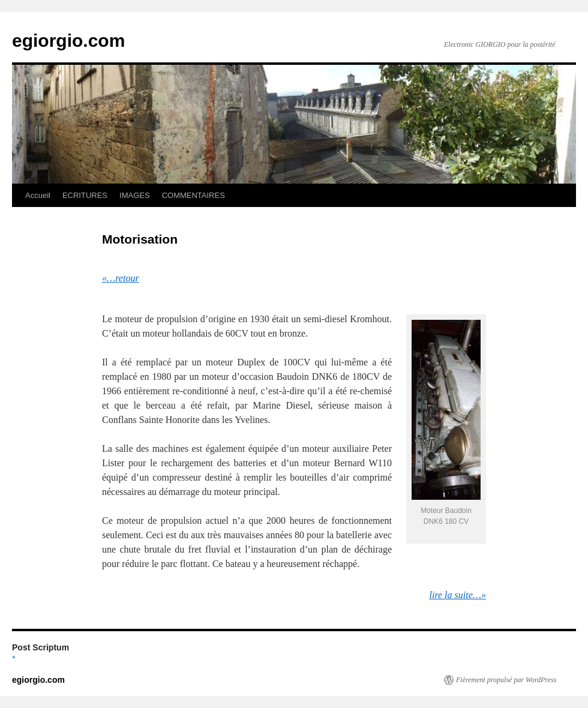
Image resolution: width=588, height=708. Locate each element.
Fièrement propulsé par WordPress (506, 680)
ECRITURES (85, 195)
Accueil (38, 195)
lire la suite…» (457, 595)
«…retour (121, 278)
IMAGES (135, 195)
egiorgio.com (68, 40)
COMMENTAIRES (193, 195)
